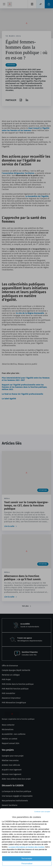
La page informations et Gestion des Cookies (26, 847)
